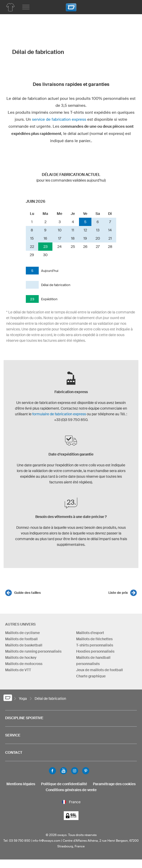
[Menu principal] (26, 7)
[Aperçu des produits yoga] (10, 7)
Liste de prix (118, 593)
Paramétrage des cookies (114, 784)
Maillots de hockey (21, 658)
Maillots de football (21, 639)
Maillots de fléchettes (94, 639)
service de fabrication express (59, 119)
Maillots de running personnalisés (33, 651)
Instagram (75, 771)
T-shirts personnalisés (95, 645)
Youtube (64, 771)
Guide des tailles (27, 593)
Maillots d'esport (90, 633)
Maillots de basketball (24, 645)
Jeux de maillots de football (100, 670)
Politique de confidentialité (64, 784)
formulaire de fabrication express (59, 414)
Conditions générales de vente (71, 790)
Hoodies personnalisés (95, 651)
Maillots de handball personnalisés (93, 661)
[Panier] (130, 6)
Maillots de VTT (18, 670)
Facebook (52, 771)
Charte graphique (91, 676)
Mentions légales (21, 784)
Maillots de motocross (24, 664)
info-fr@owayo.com (46, 841)
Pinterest (86, 771)
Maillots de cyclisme (22, 633)
